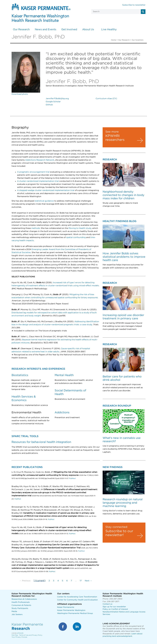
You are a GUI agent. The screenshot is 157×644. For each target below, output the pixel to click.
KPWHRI (20, 633)
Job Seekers (17, 615)
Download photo (20, 94)
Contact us (107, 604)
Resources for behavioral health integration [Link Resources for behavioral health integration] (41, 442)
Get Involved (69, 30)
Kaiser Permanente (66, 607)
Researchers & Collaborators (24, 599)
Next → (88, 581)
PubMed (72, 478)
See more (112, 132)
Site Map (15, 635)
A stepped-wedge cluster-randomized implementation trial (46, 190)
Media (14, 611)
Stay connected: (117, 527)
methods (36, 228)
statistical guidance (44, 201)
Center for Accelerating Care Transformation (77, 597)
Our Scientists (138, 40)
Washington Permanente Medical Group (75, 613)
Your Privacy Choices (19, 637)
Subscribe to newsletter (134, 5)
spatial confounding (76, 237)
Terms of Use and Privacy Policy (31, 635)
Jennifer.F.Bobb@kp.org (57, 99)
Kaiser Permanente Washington (71, 610)
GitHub (49, 105)
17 (81, 581)
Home (114, 40)
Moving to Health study (80, 228)
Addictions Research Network (40, 160)
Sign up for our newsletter (114, 607)
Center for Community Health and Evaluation (77, 600)
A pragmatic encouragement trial (33, 172)
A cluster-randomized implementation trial (38, 181)
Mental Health (64, 375)
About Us (88, 30)
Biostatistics (20, 375)
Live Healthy (109, 30)
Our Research (21, 30)
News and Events (46, 30)
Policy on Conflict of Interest (115, 609)
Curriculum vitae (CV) (106, 99)
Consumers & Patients (21, 605)
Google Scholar (53, 102)
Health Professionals (21, 602)
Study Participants (20, 608)
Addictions (62, 413)
